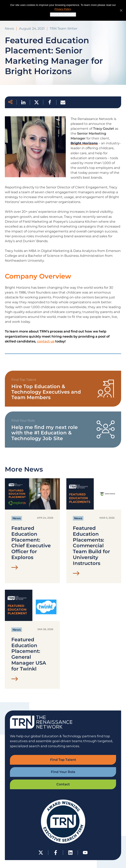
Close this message (63, 14)
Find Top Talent (63, 760)
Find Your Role (63, 772)
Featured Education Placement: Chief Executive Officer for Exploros (31, 543)
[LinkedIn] (71, 853)
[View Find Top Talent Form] (63, 389)
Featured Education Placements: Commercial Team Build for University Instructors (91, 546)
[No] (121, 10)
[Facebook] (56, 853)
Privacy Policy (63, 9)
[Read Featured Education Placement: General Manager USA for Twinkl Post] (15, 680)
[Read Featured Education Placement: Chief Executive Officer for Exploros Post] (15, 568)
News (17, 518)
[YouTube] (85, 853)
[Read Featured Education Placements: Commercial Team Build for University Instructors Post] (76, 574)
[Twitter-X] (41, 853)
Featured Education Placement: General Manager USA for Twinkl (29, 654)
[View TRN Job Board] (63, 430)
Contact (63, 784)
